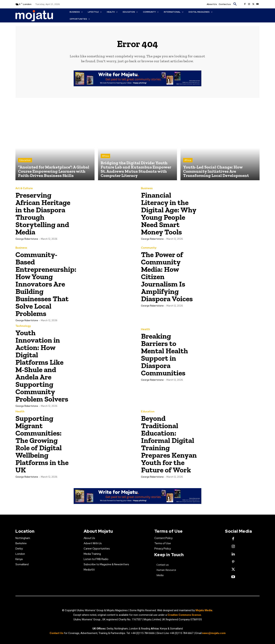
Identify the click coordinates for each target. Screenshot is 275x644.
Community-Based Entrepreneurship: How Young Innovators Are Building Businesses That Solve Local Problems (46, 284)
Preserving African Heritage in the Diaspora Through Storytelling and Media (43, 213)
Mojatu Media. (204, 610)
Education (25, 160)
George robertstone (27, 239)
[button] (235, 4)
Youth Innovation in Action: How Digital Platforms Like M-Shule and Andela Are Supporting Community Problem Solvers (42, 366)
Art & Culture (24, 188)
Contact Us (57, 633)
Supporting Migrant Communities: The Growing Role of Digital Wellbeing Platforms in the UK (42, 444)
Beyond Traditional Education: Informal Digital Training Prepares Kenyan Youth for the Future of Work (169, 444)
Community (149, 248)
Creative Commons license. (185, 615)
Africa (105, 156)
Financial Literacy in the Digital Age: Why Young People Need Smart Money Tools (169, 213)
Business (147, 188)
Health (145, 329)
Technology (23, 326)
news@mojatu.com (214, 633)
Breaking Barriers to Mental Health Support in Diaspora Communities (165, 354)
